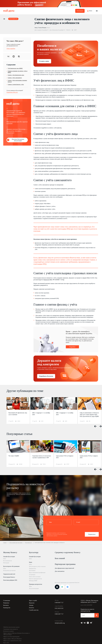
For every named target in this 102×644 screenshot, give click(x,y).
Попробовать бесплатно (46, 376)
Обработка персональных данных (11, 627)
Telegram (14, 56)
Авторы (31, 605)
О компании (7, 600)
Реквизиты (6, 603)
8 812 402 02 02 (59, 608)
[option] (18, 411)
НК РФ (68, 100)
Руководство (7, 608)
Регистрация (80, 11)
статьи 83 (55, 92)
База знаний (60, 558)
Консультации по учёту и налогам (37, 566)
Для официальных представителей (64, 568)
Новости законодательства (35, 579)
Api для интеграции (34, 589)
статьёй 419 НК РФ (56, 91)
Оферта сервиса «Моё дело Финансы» (13, 639)
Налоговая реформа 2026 (10, 580)
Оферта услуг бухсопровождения (11, 637)
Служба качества (34, 610)
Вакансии (32, 603)
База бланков (32, 571)
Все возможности (8, 561)
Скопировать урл (19, 56)
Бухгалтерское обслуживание (11, 566)
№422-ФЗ (73, 243)
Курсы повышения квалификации (37, 573)
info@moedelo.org (60, 623)
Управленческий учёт (9, 574)
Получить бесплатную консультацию (18, 140)
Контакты (6, 605)
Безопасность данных (9, 631)
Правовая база (33, 569)
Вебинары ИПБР (33, 581)
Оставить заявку (44, 61)
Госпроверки (32, 575)
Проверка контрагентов (36, 584)
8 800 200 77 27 (59, 614)
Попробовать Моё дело (12, 92)
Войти (91, 11)
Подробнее (72, 347)
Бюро (31, 562)
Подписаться (92, 534)
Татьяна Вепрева (42, 28)
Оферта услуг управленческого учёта (12, 641)
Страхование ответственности (11, 629)
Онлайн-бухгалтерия (9, 557)
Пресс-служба (33, 600)
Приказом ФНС (48, 280)
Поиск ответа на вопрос (35, 577)
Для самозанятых (60, 571)
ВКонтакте (8, 56)
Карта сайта (6, 643)
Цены (5, 559)
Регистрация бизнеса (9, 577)
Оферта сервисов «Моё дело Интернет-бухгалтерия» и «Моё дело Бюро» (16, 634)
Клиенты (32, 608)
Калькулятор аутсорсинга (9, 571)
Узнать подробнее (11, 49)
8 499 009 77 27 (59, 603)
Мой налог (69, 195)
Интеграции (6, 563)
